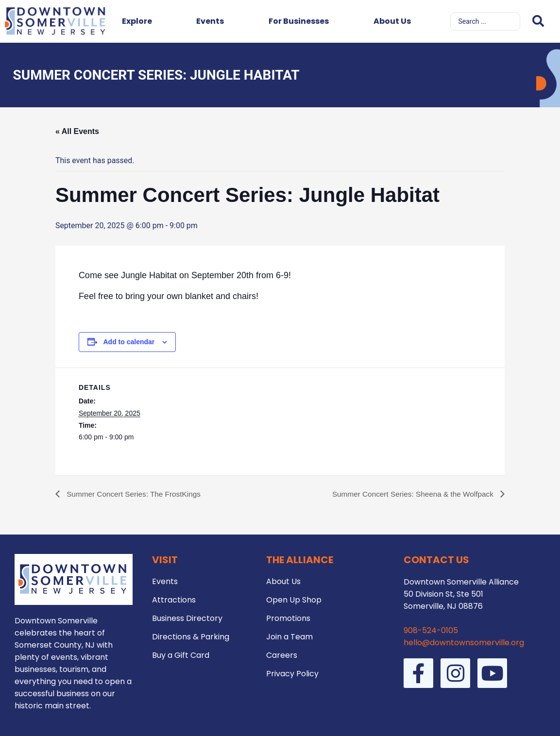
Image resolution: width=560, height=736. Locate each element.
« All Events (77, 131)
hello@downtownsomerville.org (464, 643)
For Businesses (299, 21)
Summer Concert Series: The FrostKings (136, 494)
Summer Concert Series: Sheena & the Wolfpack (410, 494)
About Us (392, 21)
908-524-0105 (431, 630)
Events (210, 21)
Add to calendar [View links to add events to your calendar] (129, 342)
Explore (137, 21)
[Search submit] (538, 21)
